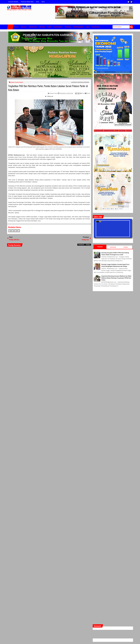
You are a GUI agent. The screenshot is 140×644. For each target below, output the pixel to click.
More (38, 2)
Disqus (88, 245)
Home (10, 27)
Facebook (131, 2)
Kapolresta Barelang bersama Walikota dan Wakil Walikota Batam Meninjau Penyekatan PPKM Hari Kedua (116, 278)
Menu (43, 2)
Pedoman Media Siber (27, 2)
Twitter (128, 2)
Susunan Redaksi (13, 2)
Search (131, 27)
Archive (126, 247)
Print (82, 93)
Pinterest (19, 231)
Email (87, 93)
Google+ (16, 231)
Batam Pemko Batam (17, 82)
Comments (113, 247)
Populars (100, 247)
